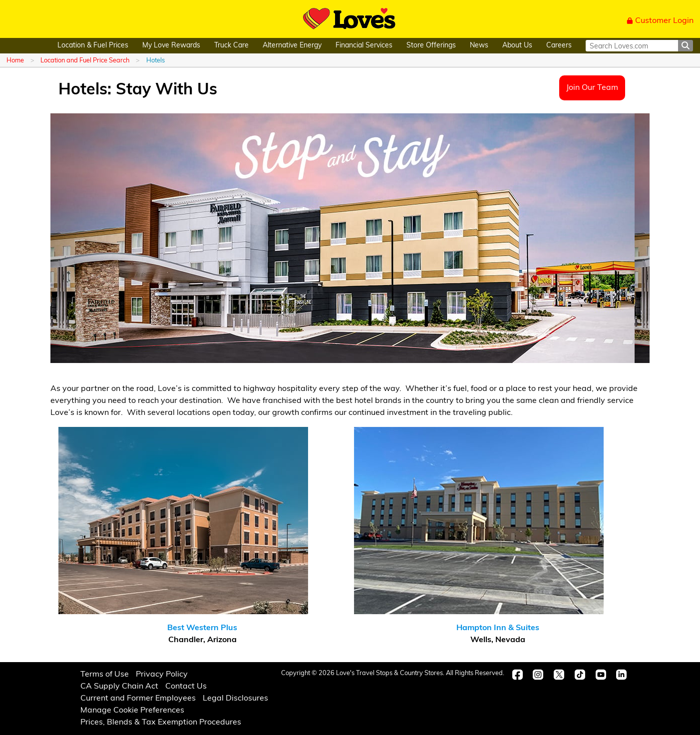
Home (15, 61)
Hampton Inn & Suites (498, 628)
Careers (559, 46)
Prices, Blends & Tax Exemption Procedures (161, 723)
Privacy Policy (162, 675)
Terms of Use (105, 675)
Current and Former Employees (138, 699)
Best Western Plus (202, 628)
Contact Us (186, 687)
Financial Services (364, 46)
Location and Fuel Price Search (85, 61)
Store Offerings (431, 46)
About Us (517, 46)
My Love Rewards (171, 46)
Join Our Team (592, 88)
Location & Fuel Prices (93, 46)
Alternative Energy (292, 46)
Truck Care (231, 46)
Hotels (156, 61)
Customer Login (660, 21)
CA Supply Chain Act (119, 687)
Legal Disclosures (235, 699)
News (479, 46)
